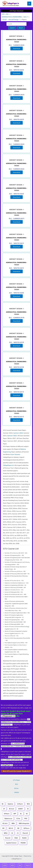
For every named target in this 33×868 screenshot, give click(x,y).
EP (4, 809)
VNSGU (17, 792)
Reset (21, 28)
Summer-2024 (18, 433)
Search (12, 28)
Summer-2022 (12, 436)
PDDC (16, 838)
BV (27, 814)
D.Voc (18, 819)
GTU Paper (16, 780)
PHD (26, 819)
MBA (13, 823)
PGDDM (23, 843)
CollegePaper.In (8, 465)
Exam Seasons (15, 454)
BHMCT (21, 809)
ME (18, 828)
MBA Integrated (24, 823)
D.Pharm (20, 804)
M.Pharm (26, 828)
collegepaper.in (8, 716)
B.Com (16, 788)
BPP (15, 814)
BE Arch (12, 809)
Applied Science (11, 843)
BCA (17, 784)
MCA (28, 804)
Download (17, 49)
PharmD (25, 833)
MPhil (6, 833)
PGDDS (24, 838)
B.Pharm (7, 814)
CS (18, 833)
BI (28, 809)
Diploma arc (8, 819)
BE (3, 804)
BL (21, 814)
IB (12, 833)
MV (3, 828)
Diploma (10, 804)
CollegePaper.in (7, 765)
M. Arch (5, 823)
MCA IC (11, 828)
